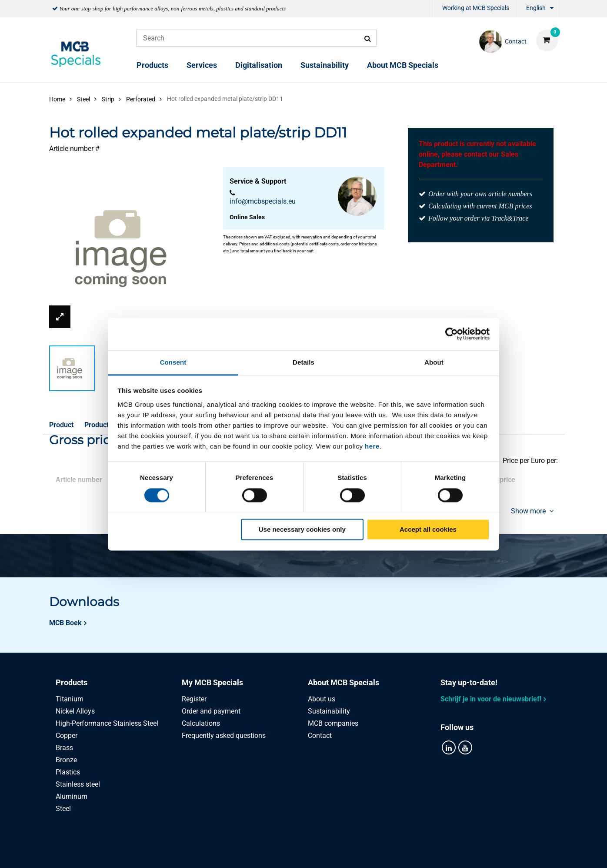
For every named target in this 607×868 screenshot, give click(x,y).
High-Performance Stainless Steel (107, 723)
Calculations (201, 723)
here (372, 446)
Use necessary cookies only (302, 530)
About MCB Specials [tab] (344, 682)
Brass (64, 748)
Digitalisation (259, 65)
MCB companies (333, 723)
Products (152, 65)
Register (194, 699)
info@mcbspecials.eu (263, 201)
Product (61, 425)
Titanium (70, 699)
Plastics (68, 772)
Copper (67, 736)
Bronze (66, 760)
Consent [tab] (173, 362)
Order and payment (211, 711)
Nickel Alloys (75, 711)
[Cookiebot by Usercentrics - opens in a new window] (452, 334)
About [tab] (434, 362)
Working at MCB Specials (476, 8)
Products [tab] (72, 682)
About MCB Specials (403, 65)
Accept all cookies (428, 530)
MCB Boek (65, 623)
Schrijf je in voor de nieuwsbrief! (491, 699)
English (536, 8)
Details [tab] (303, 362)
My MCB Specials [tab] (212, 682)
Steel (63, 809)
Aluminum (72, 796)
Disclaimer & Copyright (419, 852)
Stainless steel (78, 784)
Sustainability (325, 65)
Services (202, 65)
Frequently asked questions (224, 736)
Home (57, 99)
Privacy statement (216, 852)
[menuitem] (432, 9)
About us (322, 699)
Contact (320, 736)
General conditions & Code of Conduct (314, 852)
